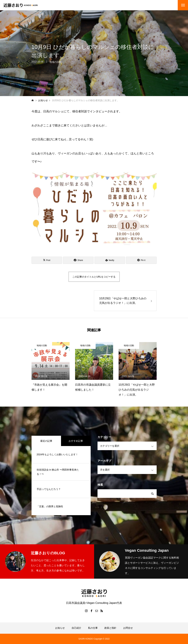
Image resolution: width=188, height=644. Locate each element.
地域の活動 (55, 62)
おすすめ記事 (76, 441)
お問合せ (128, 628)
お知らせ (60, 628)
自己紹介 (76, 628)
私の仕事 (93, 628)
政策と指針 (110, 628)
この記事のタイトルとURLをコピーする (94, 277)
